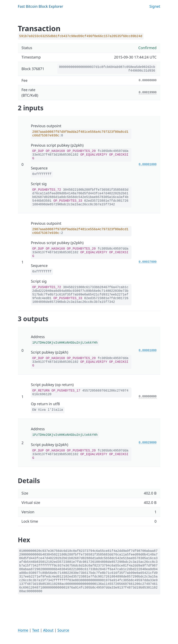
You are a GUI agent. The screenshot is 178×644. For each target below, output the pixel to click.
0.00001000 (148, 164)
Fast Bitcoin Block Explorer (41, 6)
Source (63, 630)
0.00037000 (148, 262)
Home (23, 630)
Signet (155, 6)
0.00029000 (148, 443)
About (48, 630)
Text (36, 630)
